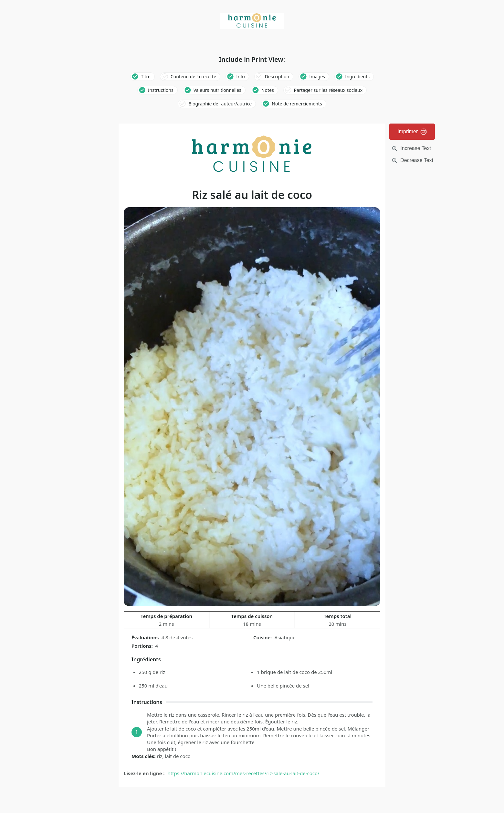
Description (277, 76)
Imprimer (412, 132)
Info (241, 76)
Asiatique (285, 637)
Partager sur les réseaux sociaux (328, 90)
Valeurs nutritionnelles (217, 90)
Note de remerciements (297, 104)
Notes (268, 90)
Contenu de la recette (193, 76)
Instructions (161, 90)
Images (317, 76)
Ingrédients (357, 76)
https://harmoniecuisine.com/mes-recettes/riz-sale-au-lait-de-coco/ (244, 773)
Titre (146, 76)
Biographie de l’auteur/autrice (220, 104)
